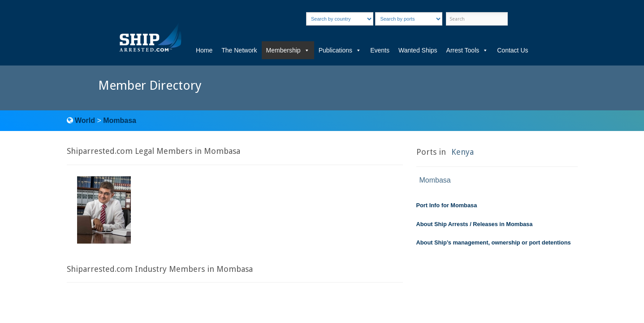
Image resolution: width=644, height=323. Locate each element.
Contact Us (512, 50)
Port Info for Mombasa (447, 205)
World (85, 120)
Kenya (462, 152)
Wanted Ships (418, 50)
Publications (340, 50)
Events (380, 50)
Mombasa (120, 120)
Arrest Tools (467, 50)
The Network (239, 50)
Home (204, 50)
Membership (288, 50)
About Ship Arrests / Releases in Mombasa (475, 224)
